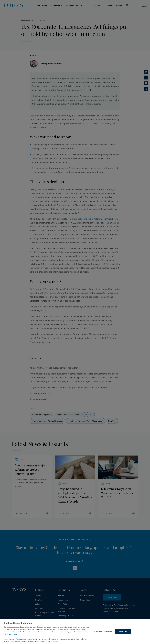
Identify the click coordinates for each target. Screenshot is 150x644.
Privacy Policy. (12, 634)
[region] (75, 632)
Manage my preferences (103, 631)
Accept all (123, 631)
